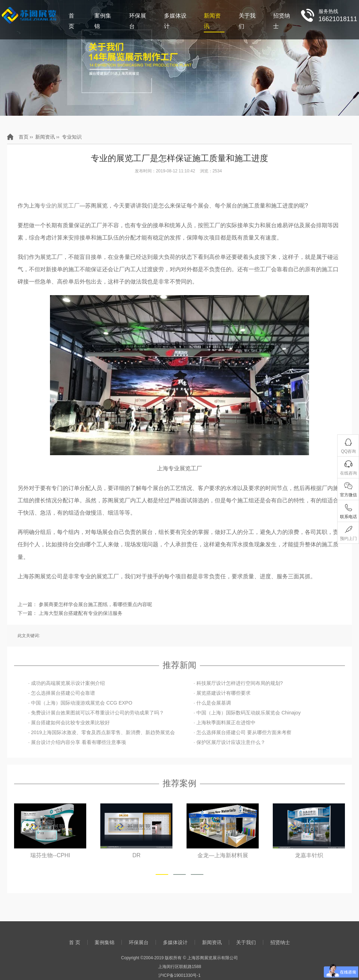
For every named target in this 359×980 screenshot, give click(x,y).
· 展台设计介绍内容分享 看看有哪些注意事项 (77, 742)
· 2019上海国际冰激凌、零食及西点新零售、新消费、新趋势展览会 (102, 732)
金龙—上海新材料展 (309, 855)
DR (223, 855)
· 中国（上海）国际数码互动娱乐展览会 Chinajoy (247, 713)
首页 (24, 137)
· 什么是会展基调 (212, 703)
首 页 (71, 21)
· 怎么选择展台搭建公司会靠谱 (62, 693)
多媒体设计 (175, 21)
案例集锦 (103, 21)
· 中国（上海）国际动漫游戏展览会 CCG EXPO (80, 703)
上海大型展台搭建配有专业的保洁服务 (81, 613)
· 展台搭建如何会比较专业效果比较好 (69, 723)
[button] (162, 874)
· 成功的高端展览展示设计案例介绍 (67, 683)
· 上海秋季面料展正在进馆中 (225, 723)
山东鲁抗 (50, 855)
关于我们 (247, 21)
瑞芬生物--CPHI (136, 855)
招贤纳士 (282, 21)
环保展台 (138, 21)
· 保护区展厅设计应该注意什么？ (229, 742)
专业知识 (72, 137)
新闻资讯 (212, 21)
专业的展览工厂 (60, 206)
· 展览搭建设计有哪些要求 (222, 693)
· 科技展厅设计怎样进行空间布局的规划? (238, 683)
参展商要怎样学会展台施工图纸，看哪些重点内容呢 (95, 604)
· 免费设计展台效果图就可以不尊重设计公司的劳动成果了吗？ (96, 713)
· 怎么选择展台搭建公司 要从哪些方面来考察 (243, 732)
